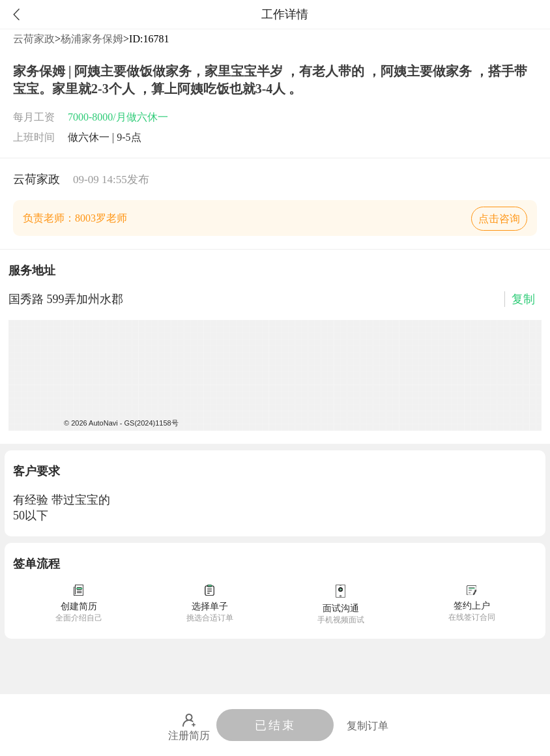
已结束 (275, 725)
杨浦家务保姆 (92, 39)
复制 (523, 299)
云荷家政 (34, 39)
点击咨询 (499, 219)
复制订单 (368, 726)
